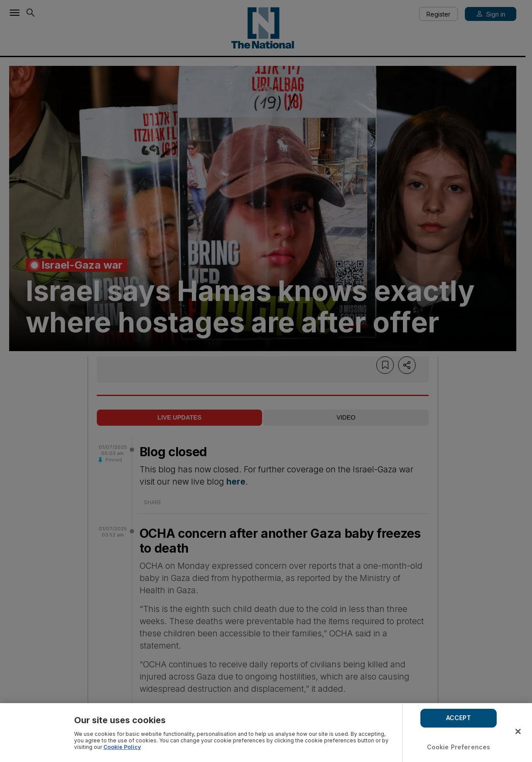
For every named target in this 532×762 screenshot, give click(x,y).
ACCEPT (459, 718)
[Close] (518, 731)
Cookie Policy (122, 747)
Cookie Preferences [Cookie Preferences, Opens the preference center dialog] (459, 747)
